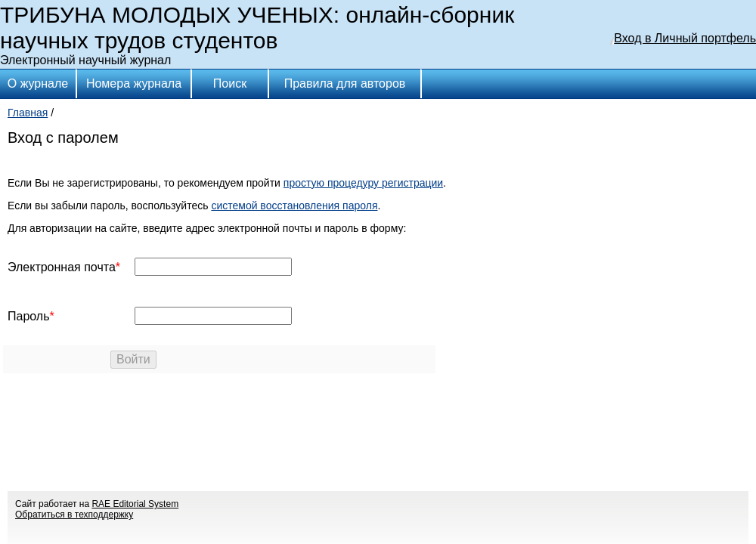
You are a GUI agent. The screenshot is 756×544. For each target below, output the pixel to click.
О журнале (38, 83)
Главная (28, 113)
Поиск (230, 83)
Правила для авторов (345, 83)
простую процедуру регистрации (363, 183)
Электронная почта (62, 267)
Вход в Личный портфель (685, 38)
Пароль (29, 316)
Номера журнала (134, 83)
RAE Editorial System (135, 504)
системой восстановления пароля (294, 206)
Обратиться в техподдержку (74, 515)
